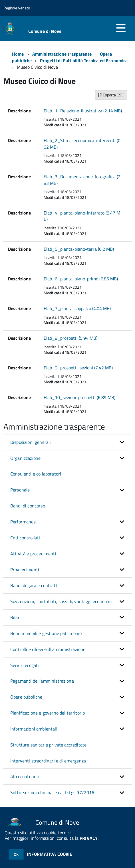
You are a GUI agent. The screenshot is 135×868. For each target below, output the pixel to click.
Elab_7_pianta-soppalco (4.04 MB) (77, 308)
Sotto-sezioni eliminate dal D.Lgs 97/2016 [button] (52, 792)
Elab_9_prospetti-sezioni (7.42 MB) (78, 368)
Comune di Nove (45, 31)
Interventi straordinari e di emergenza (48, 761)
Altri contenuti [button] (25, 776)
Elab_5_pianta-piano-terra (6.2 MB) (79, 249)
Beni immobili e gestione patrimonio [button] (46, 633)
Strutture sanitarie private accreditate (48, 745)
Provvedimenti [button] (25, 570)
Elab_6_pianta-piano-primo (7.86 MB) (81, 279)
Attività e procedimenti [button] (33, 554)
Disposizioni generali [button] (31, 442)
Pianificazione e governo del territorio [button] (48, 713)
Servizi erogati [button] (25, 665)
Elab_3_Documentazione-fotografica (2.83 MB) (82, 180)
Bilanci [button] (17, 617)
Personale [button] (20, 490)
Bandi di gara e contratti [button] (34, 585)
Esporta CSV (111, 95)
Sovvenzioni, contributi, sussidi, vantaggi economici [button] (61, 601)
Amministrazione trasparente (62, 54)
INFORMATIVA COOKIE (50, 854)
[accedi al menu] (121, 28)
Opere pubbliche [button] (26, 697)
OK (16, 854)
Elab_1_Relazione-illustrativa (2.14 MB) (83, 111)
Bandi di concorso (28, 506)
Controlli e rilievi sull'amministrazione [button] (48, 649)
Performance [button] (23, 522)
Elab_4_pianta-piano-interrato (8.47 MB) (82, 216)
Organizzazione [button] (25, 458)
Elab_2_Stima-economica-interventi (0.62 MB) (82, 144)
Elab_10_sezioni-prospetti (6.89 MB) (79, 397)
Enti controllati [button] (25, 538)
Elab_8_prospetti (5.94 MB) (70, 338)
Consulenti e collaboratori (36, 474)
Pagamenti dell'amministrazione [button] (42, 681)
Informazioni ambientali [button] (34, 729)
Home (18, 54)
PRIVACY (89, 838)
